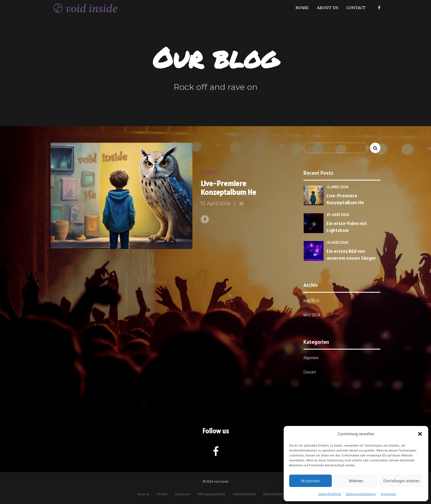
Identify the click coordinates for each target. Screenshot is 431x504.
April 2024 (311, 301)
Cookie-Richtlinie (329, 494)
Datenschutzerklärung (361, 494)
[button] (420, 434)
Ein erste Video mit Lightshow (347, 227)
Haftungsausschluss (212, 494)
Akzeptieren (310, 481)
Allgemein (311, 358)
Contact (356, 8)
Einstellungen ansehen (401, 481)
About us (328, 8)
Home (302, 8)
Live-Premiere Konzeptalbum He (228, 188)
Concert (209, 172)
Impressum (388, 494)
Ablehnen (356, 481)
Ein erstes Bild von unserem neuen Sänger (351, 254)
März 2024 (312, 315)
